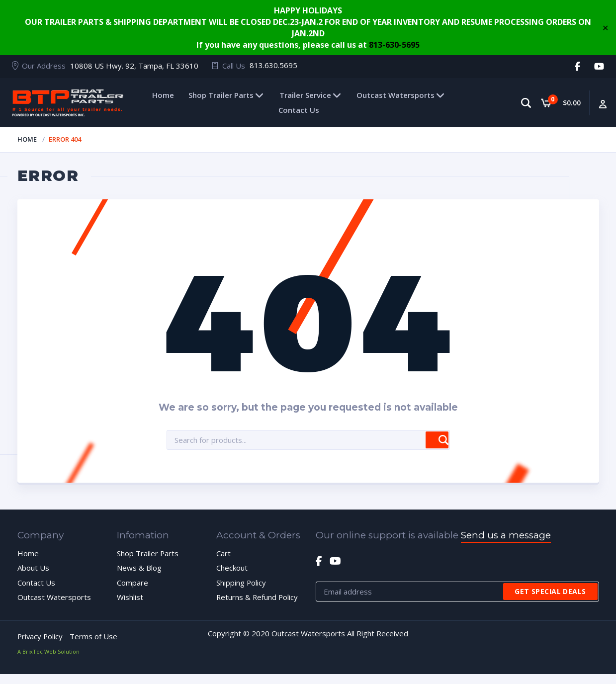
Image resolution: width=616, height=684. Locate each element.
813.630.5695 (273, 65)
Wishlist (130, 597)
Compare (132, 583)
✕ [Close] (605, 27)
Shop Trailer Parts (221, 95)
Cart (223, 553)
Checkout (232, 568)
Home (163, 95)
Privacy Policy (41, 636)
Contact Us (299, 110)
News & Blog (139, 568)
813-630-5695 (394, 45)
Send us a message (506, 535)
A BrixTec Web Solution (48, 651)
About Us (33, 568)
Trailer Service (305, 95)
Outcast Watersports (396, 95)
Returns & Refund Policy (258, 597)
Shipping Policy (241, 583)
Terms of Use (95, 636)
